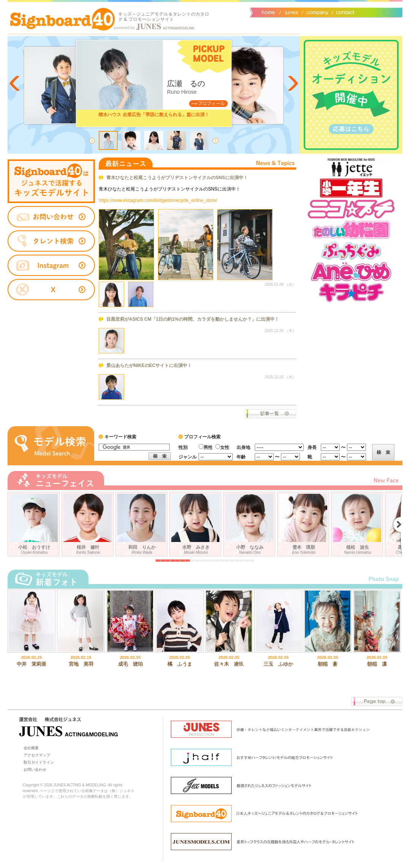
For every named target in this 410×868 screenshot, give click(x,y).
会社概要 (316, 12)
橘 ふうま (180, 664)
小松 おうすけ (35, 523)
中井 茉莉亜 (32, 664)
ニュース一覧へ (270, 414)
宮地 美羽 (81, 664)
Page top (377, 702)
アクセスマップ (37, 755)
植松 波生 (358, 523)
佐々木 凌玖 (229, 664)
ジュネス (290, 12)
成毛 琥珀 (130, 664)
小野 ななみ (250, 523)
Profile (208, 104)
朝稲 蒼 (328, 664)
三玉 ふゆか (278, 664)
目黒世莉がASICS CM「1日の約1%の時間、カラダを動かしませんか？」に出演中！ (193, 319)
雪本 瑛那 (304, 523)
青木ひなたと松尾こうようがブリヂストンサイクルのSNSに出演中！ (177, 178)
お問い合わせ (344, 12)
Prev (15, 83)
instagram (51, 266)
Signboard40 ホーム (63, 19)
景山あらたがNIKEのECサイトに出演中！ (149, 365)
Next (292, 83)
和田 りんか (142, 523)
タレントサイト (51, 181)
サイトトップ (268, 12)
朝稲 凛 (377, 664)
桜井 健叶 (88, 523)
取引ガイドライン (39, 762)
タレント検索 (51, 241)
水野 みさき (196, 523)
